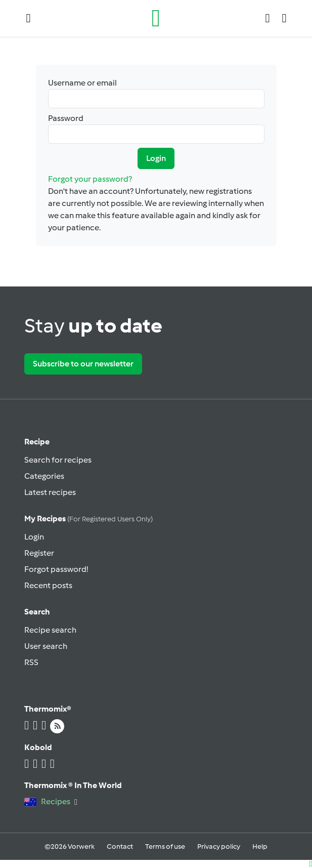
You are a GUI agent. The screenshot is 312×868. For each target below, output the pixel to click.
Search (37, 612)
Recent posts (48, 585)
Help (260, 846)
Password (156, 129)
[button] (29, 18)
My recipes (88, 519)
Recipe (37, 442)
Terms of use (165, 846)
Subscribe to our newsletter (83, 364)
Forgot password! (56, 569)
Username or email (156, 93)
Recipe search (50, 630)
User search (46, 646)
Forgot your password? (90, 179)
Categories (44, 476)
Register (39, 553)
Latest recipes (50, 492)
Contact (120, 846)
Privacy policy (219, 846)
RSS (31, 662)
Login (156, 158)
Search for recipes (58, 460)
